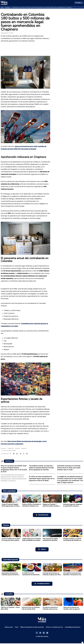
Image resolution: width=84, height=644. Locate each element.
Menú (80, 3)
